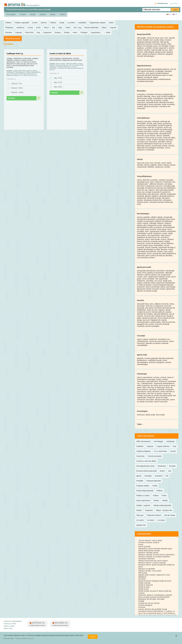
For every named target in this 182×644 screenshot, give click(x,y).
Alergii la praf (143, 589)
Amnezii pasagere (145, 605)
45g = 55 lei (57, 78)
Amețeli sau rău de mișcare (149, 603)
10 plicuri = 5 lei (16, 84)
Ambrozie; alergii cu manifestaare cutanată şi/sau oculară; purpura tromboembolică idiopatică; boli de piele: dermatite (155, 597)
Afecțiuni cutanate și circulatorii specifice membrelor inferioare (154, 558)
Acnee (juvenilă (144, 547)
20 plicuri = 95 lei (16, 88)
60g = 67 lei (57, 83)
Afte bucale (143, 573)
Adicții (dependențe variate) (149, 551)
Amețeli (141, 601)
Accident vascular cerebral (149, 542)
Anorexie (142, 607)
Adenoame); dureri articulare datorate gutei (155, 549)
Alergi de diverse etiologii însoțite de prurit (155, 581)
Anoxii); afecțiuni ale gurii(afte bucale (153, 609)
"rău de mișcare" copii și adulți (150, 540)
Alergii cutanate (144, 583)
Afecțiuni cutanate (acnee (148, 553)
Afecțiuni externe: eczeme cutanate (152, 563)
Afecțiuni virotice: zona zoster (150, 571)
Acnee (141, 545)
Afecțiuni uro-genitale (147, 569)
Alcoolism (142, 579)
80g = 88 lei (57, 87)
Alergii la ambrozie (146, 585)
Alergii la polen (144, 587)
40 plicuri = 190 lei (16, 93)
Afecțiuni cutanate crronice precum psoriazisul (156, 555)
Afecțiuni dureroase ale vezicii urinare (153, 561)
